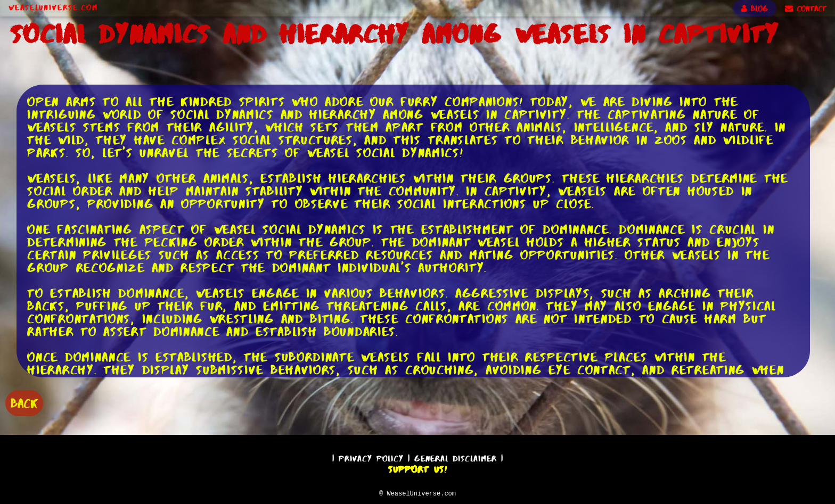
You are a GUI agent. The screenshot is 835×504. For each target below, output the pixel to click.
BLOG (755, 9)
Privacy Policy (371, 457)
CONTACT (806, 9)
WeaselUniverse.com (53, 7)
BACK (24, 402)
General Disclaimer (456, 457)
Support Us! (418, 468)
